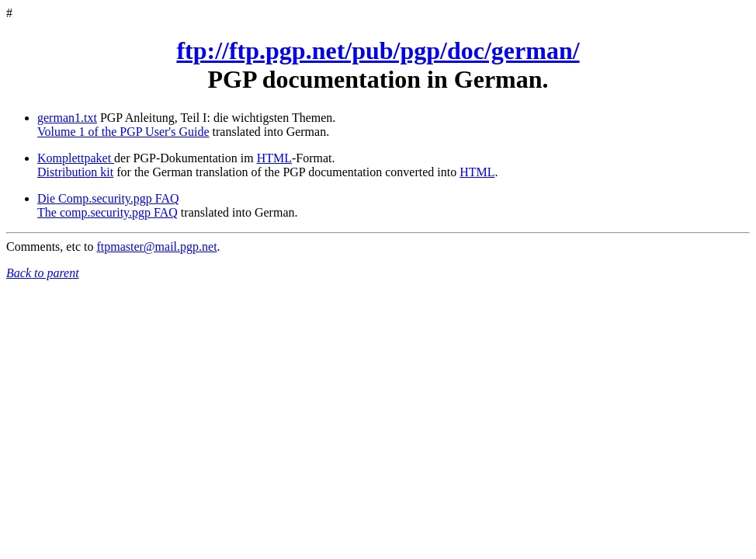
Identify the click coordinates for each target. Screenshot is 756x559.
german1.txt (67, 118)
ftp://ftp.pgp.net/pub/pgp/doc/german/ (378, 50)
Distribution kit (75, 172)
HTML (274, 158)
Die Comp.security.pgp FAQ (108, 198)
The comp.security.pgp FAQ (108, 212)
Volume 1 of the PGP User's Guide (123, 132)
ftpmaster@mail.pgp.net (156, 247)
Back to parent (43, 273)
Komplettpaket (76, 158)
